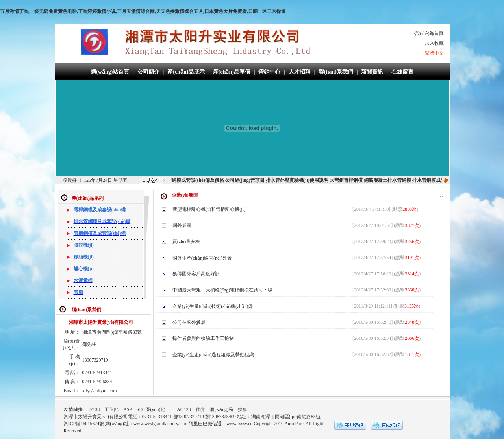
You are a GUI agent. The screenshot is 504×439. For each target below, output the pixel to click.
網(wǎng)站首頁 (110, 72)
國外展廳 (183, 225)
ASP (128, 409)
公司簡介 (148, 72)
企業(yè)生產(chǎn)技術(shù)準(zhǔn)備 (213, 306)
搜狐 (243, 409)
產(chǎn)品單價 (232, 72)
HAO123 (182, 409)
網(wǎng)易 (221, 409)
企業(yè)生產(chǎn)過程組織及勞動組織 (214, 355)
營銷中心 (269, 72)
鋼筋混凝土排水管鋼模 (391, 180)
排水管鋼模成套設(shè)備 (442, 180)
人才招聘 (300, 72)
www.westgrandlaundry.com (160, 424)
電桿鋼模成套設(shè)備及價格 (196, 180)
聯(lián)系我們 (336, 72)
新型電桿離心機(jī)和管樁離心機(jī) (209, 209)
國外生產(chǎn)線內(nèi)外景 (203, 258)
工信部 (111, 409)
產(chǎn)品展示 (186, 72)
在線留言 (402, 72)
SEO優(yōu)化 (151, 409)
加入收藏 (434, 43)
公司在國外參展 (190, 322)
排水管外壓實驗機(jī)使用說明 (300, 180)
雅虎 (200, 409)
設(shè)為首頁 (430, 33)
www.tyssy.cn (239, 424)
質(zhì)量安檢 (187, 242)
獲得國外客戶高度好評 (197, 274)
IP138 (94, 409)
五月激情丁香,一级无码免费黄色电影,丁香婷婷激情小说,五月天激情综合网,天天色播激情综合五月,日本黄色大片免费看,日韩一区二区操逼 (143, 11)
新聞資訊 (372, 72)
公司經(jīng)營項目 (248, 180)
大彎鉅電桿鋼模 (349, 180)
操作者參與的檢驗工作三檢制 (204, 338)
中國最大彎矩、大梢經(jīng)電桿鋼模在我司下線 (223, 290)
